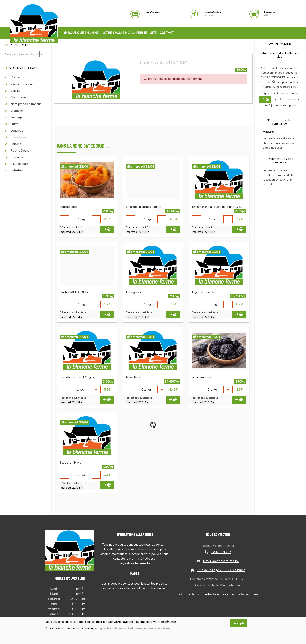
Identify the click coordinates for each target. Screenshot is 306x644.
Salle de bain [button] (16, 164)
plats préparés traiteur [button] (23, 104)
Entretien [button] (14, 170)
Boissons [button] (14, 157)
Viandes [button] (13, 78)
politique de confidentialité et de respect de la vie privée (132, 628)
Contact (167, 33)
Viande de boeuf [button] (19, 84)
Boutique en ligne (81, 33)
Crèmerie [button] (14, 111)
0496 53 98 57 (218, 552)
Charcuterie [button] (15, 97)
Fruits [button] (12, 124)
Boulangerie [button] (16, 137)
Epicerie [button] (13, 144)
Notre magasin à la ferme (124, 33)
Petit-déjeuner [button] (18, 151)
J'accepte (239, 623)
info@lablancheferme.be (134, 563)
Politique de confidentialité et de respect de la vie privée (218, 594)
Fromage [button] (14, 117)
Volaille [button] (13, 91)
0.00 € (270, 14)
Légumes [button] (14, 131)
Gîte (153, 33)
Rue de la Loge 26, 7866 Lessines (218, 570)
